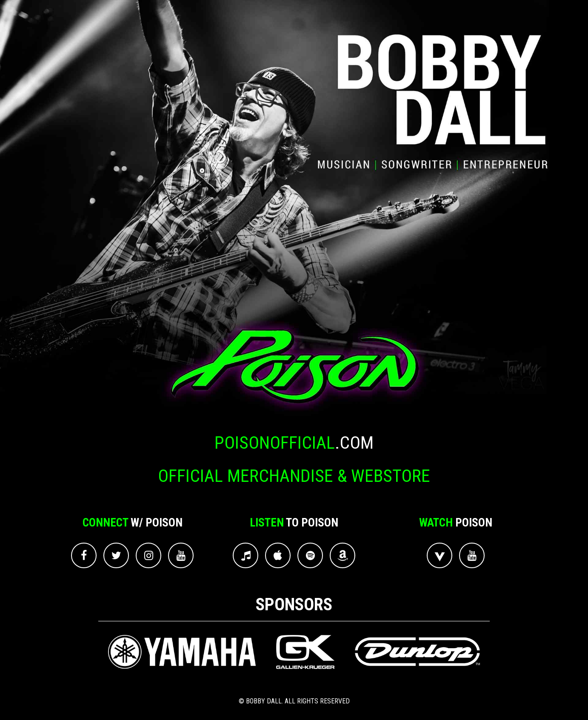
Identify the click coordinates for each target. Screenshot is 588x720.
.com (294, 443)
